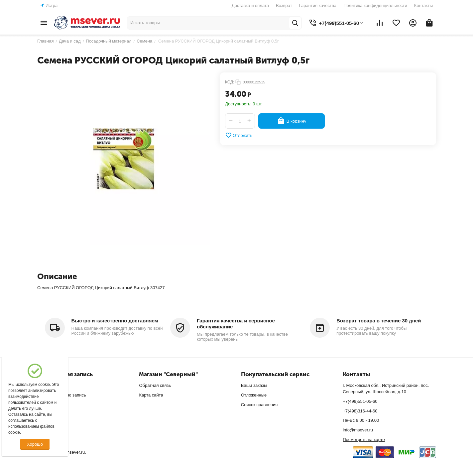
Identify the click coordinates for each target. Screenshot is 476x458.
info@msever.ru (358, 430)
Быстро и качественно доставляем (115, 321)
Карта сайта (151, 395)
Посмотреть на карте (364, 440)
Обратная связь (155, 385)
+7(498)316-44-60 (360, 411)
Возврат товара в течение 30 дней (379, 321)
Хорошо (35, 444)
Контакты (423, 5)
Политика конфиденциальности (375, 5)
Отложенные (254, 395)
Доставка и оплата (250, 5)
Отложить (239, 135)
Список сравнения (259, 405)
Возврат (284, 5)
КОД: (230, 82)
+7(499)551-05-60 (360, 401)
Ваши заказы (254, 385)
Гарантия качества (318, 5)
